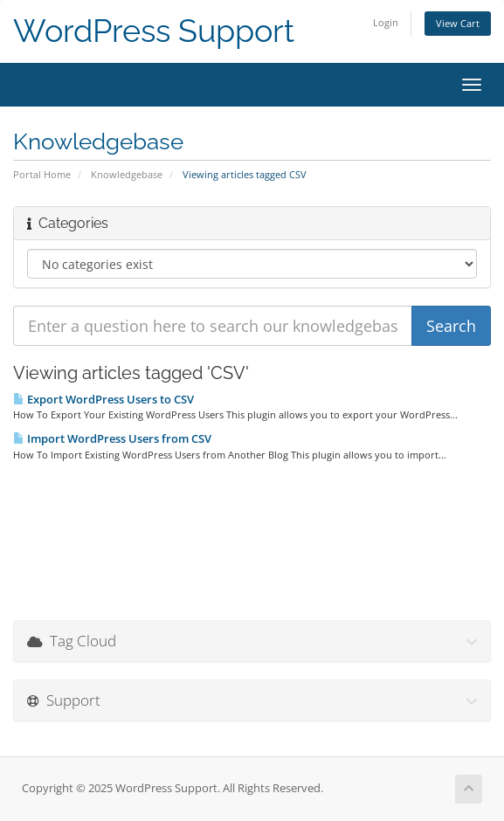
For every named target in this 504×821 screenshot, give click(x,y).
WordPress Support (154, 31)
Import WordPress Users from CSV (112, 438)
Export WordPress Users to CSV (104, 399)
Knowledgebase (127, 174)
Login (386, 22)
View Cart (458, 23)
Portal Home (42, 174)
